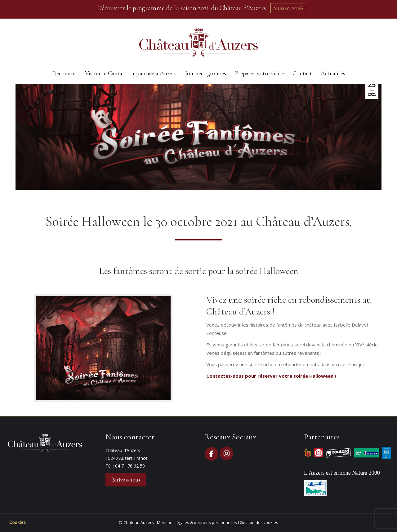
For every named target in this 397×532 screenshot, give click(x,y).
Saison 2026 (288, 8)
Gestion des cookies (259, 522)
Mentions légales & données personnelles (197, 522)
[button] (18, 523)
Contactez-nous (225, 376)
